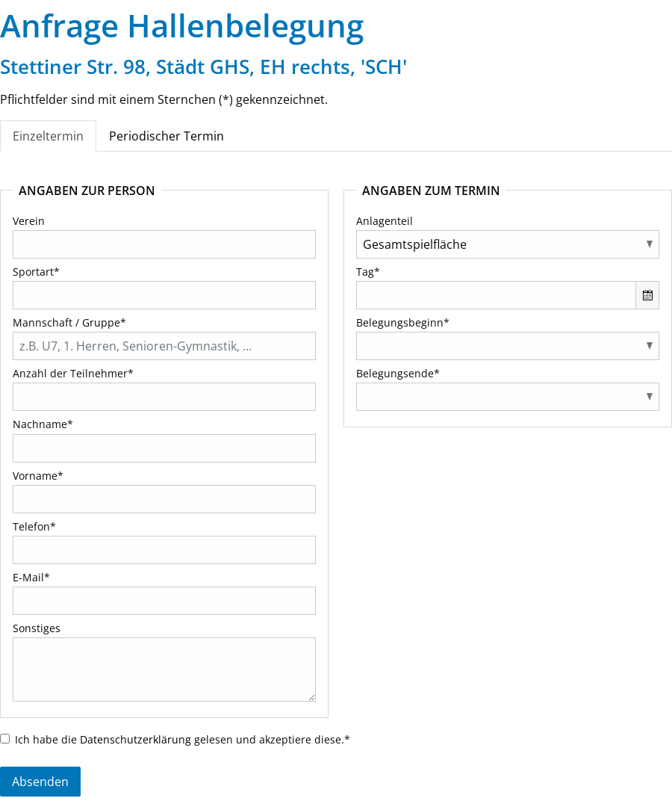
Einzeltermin (48, 136)
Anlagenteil (385, 221)
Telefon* (34, 526)
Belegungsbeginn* (403, 322)
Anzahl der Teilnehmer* (73, 373)
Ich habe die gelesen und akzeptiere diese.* (183, 739)
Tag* (368, 272)
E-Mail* (31, 577)
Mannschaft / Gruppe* (69, 322)
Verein (29, 221)
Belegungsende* (398, 373)
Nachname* (43, 424)
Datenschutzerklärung (136, 739)
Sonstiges (37, 628)
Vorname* (38, 476)
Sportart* (36, 272)
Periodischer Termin (167, 136)
